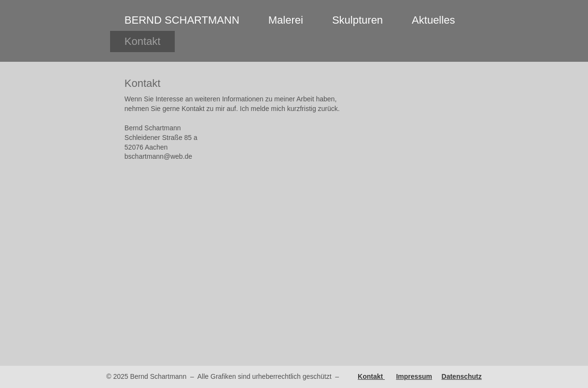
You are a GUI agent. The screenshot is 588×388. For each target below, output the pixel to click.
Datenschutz (462, 376)
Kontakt (371, 376)
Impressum (414, 376)
